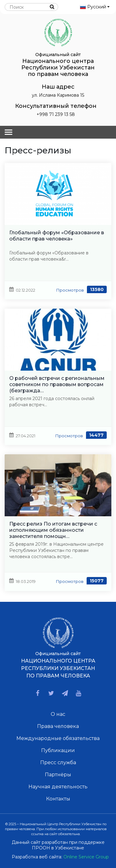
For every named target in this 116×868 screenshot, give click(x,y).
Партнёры (58, 775)
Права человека (58, 726)
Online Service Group (86, 857)
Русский (95, 7)
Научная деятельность (58, 787)
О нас (58, 714)
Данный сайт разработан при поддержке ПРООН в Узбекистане (58, 845)
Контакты (58, 799)
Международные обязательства (58, 738)
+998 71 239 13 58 (56, 114)
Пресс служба (58, 762)
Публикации (58, 750)
